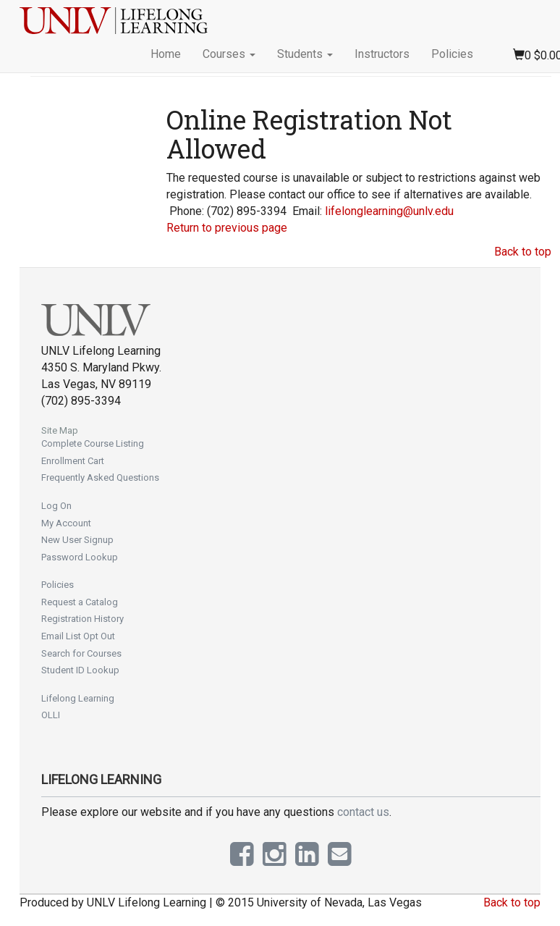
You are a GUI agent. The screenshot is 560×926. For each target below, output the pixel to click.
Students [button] (305, 54)
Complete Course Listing (93, 443)
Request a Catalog (80, 602)
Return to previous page (227, 228)
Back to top (523, 252)
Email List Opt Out (78, 636)
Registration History (82, 619)
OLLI (51, 715)
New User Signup (77, 540)
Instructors (382, 54)
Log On (56, 506)
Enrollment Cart (73, 461)
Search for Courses (81, 653)
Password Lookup (80, 557)
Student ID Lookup (80, 670)
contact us (363, 812)
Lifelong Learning (78, 698)
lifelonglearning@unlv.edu (389, 211)
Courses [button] (229, 54)
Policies (452, 54)
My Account (66, 523)
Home (166, 54)
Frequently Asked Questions (100, 477)
